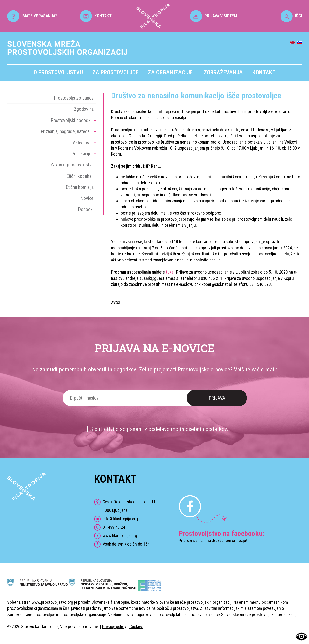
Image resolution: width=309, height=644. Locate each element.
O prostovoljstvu (58, 72)
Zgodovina (84, 109)
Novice (87, 198)
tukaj (170, 272)
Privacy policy (114, 627)
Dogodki (86, 209)
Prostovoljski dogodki (71, 120)
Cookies (136, 627)
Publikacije (81, 154)
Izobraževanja (222, 72)
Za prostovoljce (115, 72)
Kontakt (264, 72)
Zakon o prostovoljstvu (72, 165)
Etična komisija (80, 187)
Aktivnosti (82, 143)
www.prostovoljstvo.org (52, 602)
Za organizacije (170, 72)
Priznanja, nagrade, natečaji (66, 131)
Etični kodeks (79, 176)
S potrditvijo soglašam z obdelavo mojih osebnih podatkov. (159, 429)
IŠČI (291, 16)
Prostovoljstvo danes (74, 98)
